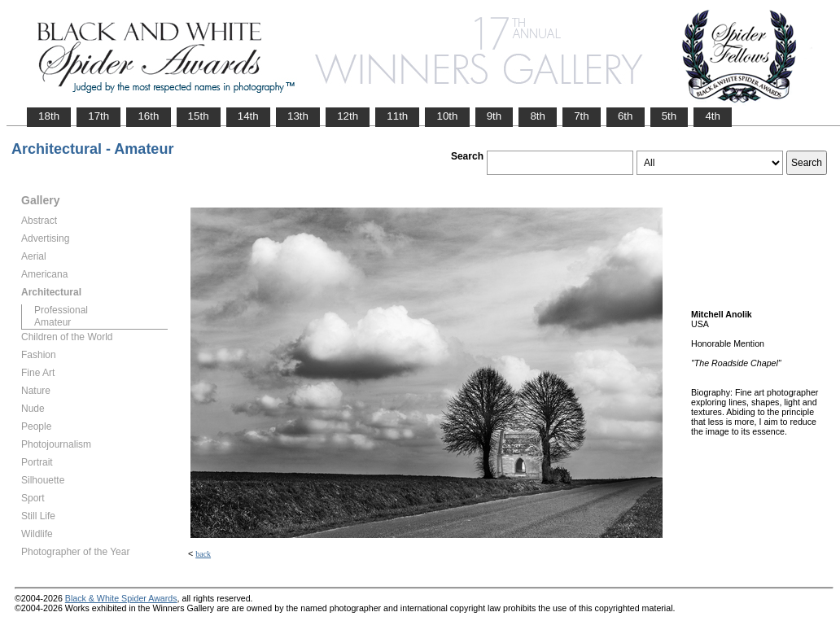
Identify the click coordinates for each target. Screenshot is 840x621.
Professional (61, 310)
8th (538, 116)
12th (348, 116)
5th (669, 116)
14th (248, 116)
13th (298, 116)
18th (49, 116)
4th (713, 116)
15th (199, 116)
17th (98, 116)
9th (494, 116)
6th (626, 116)
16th (148, 116)
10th (447, 116)
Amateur (52, 322)
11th (397, 116)
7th (582, 116)
